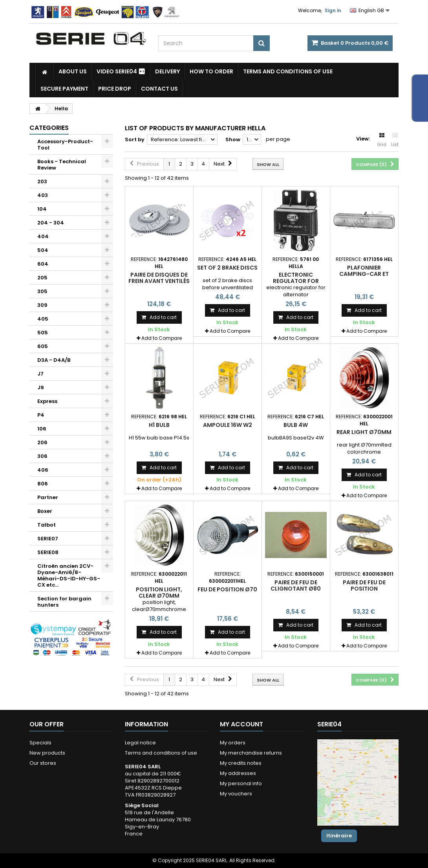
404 (43, 236)
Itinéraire (339, 836)
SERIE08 (48, 552)
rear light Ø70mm (364, 432)
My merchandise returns (251, 753)
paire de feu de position (364, 585)
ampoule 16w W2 (228, 425)
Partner (48, 497)
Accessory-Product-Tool (65, 145)
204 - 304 (51, 223)
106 (42, 429)
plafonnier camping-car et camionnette (364, 274)
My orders (233, 743)
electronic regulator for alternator (296, 281)
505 (43, 333)
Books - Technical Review (62, 165)
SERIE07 (48, 539)
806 (43, 484)
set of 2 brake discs (227, 268)
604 (43, 264)
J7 (40, 374)
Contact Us (159, 89)
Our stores (43, 763)
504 (43, 250)
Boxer (45, 511)
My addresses (238, 773)
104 (42, 209)
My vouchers (236, 794)
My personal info (241, 783)
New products (47, 753)
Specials (40, 743)
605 (43, 346)
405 (43, 319)
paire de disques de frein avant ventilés (159, 278)
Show (233, 139)
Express (47, 401)
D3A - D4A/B (54, 360)
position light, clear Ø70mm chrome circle (159, 596)
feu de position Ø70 (227, 589)
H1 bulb (159, 425)
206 (42, 442)
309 (42, 305)
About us (73, 71)
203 (42, 181)
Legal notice (140, 743)
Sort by (135, 139)
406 (43, 470)
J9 (41, 387)
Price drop (115, 89)
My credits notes (241, 763)
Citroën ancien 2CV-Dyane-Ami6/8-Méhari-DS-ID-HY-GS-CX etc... (69, 575)
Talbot (47, 525)
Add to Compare (162, 338)
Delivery (167, 71)
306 (42, 456)
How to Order (211, 71)
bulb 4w (296, 425)
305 (42, 291)
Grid (382, 140)
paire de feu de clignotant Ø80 (296, 585)
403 (43, 195)
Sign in (333, 10)
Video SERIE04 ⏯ (121, 71)
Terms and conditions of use (288, 71)
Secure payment (64, 89)
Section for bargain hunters (64, 602)
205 (42, 278)
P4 (41, 415)
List (395, 140)
